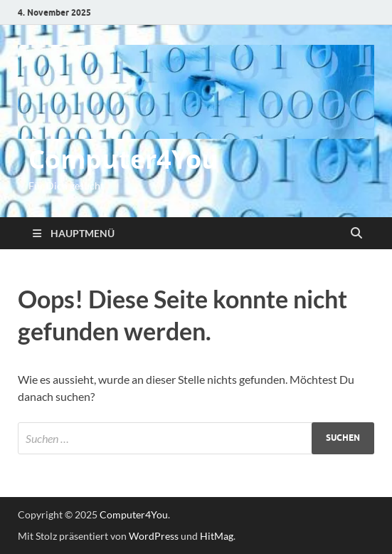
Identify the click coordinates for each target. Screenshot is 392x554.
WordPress (154, 536)
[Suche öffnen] (356, 234)
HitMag (217, 536)
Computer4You (123, 159)
